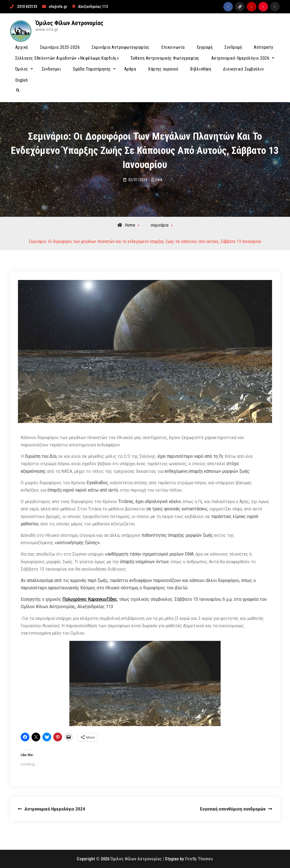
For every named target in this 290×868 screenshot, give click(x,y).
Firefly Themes (199, 859)
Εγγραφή (205, 47)
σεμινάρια (160, 225)
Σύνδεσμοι (51, 69)
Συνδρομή (233, 47)
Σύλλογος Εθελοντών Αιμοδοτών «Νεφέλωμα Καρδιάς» (67, 58)
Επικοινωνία (173, 47)
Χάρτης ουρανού (163, 69)
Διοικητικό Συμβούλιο (243, 69)
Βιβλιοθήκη (201, 69)
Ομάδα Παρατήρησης (92, 69)
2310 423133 (27, 7)
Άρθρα (130, 69)
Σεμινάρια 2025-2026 (60, 47)
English (22, 80)
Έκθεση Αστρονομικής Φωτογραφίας (165, 58)
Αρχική (22, 47)
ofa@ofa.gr (58, 7)
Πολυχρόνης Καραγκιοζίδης (90, 599)
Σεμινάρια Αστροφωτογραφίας (121, 47)
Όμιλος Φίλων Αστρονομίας (70, 23)
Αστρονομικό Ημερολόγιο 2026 (240, 58)
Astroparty (263, 47)
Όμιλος (22, 69)
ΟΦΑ (159, 180)
